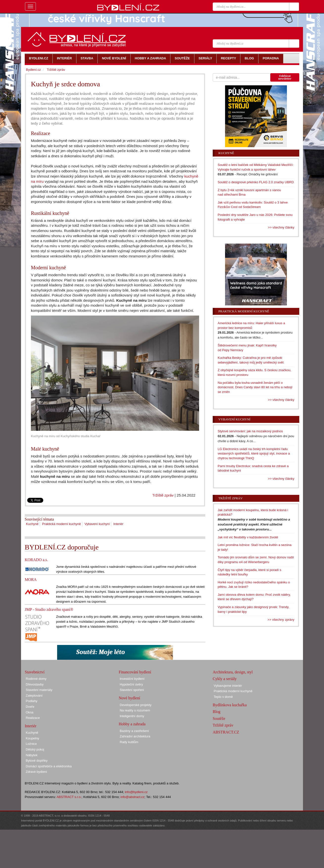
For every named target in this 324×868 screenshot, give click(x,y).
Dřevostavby (35, 684)
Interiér (118, 524)
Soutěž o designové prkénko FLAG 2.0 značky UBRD (256, 182)
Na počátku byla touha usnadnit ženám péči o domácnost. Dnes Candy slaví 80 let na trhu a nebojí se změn (255, 387)
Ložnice (31, 744)
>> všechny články (281, 227)
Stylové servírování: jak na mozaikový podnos (250, 431)
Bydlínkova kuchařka (230, 705)
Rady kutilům (129, 742)
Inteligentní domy (132, 716)
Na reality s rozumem (135, 710)
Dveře (30, 707)
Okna (30, 712)
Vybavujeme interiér (228, 686)
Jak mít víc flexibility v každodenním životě (248, 537)
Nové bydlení (129, 698)
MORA (31, 580)
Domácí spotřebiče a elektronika (49, 766)
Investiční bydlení (132, 679)
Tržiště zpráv (163, 495)
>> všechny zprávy (281, 620)
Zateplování (34, 696)
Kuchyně (32, 524)
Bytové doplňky (37, 761)
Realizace (33, 718)
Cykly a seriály (225, 679)
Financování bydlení (135, 672)
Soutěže (219, 719)
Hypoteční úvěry (131, 684)
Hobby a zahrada (132, 724)
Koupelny (32, 738)
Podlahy (32, 701)
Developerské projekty (136, 705)
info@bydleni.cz (136, 792)
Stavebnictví (35, 672)
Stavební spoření (132, 690)
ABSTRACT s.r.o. (69, 797)
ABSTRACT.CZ (226, 732)
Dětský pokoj (35, 749)
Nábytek (32, 755)
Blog (217, 712)
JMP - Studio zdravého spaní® (49, 609)
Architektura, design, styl (233, 672)
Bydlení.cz (33, 70)
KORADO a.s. (36, 560)
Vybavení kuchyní (97, 524)
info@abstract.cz (132, 797)
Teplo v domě (223, 697)
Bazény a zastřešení (134, 731)
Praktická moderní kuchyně (61, 524)
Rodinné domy (36, 679)
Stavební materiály (39, 690)
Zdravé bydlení (36, 772)
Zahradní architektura (135, 736)
